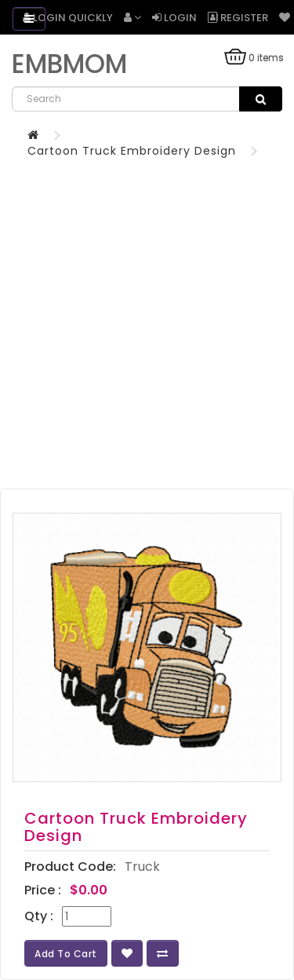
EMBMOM (69, 64)
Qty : (39, 916)
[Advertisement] (147, 314)
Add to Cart (66, 954)
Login (174, 18)
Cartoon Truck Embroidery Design (132, 151)
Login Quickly (68, 18)
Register (238, 18)
